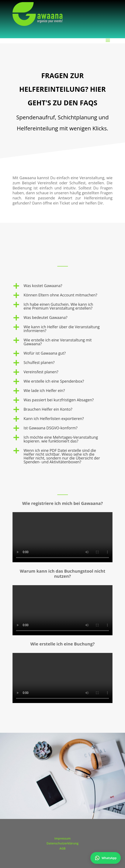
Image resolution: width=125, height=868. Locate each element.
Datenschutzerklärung (62, 843)
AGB (62, 848)
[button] (62, 287)
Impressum (62, 838)
